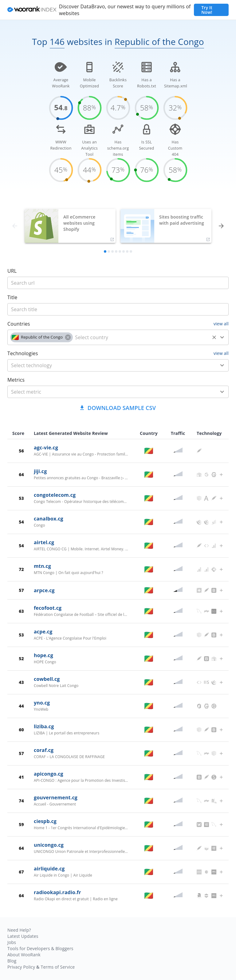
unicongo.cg (49, 845)
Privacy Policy (21, 967)
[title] (118, 283)
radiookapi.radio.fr (57, 892)
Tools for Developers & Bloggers (40, 948)
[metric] (109, 392)
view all (221, 324)
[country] (141, 337)
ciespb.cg (45, 821)
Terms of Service (58, 967)
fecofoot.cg (48, 608)
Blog (12, 961)
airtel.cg (44, 542)
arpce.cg (44, 590)
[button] (41, 337)
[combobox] (118, 337)
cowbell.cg (47, 679)
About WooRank (24, 955)
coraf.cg (44, 750)
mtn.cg (42, 566)
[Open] (222, 337)
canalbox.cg (49, 519)
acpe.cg (43, 632)
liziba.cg (44, 726)
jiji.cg (40, 471)
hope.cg (43, 655)
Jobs (12, 942)
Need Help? (19, 930)
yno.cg (42, 703)
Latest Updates (23, 936)
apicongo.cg (49, 774)
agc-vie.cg (46, 448)
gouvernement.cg (56, 797)
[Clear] (214, 337)
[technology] (109, 365)
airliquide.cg (49, 869)
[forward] (221, 226)
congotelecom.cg (55, 495)
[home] (32, 10)
